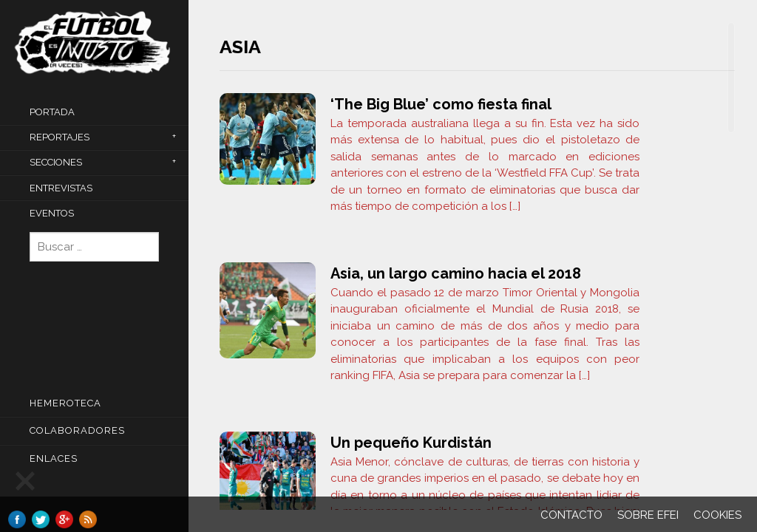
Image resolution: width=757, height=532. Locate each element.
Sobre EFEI (648, 515)
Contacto (571, 515)
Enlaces (54, 458)
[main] (477, 266)
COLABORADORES (77, 430)
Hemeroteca (65, 403)
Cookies (717, 515)
